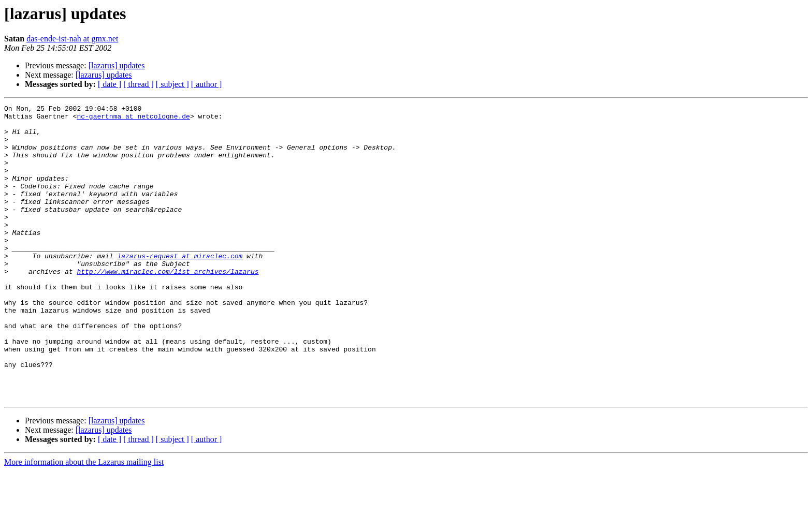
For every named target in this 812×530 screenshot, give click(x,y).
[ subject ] (172, 84)
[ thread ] (139, 84)
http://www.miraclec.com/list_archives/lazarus (168, 305)
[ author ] (207, 84)
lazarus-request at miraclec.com (180, 287)
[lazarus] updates (117, 65)
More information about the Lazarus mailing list (84, 521)
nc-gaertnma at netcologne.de (133, 119)
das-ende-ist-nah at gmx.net (72, 39)
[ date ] (110, 84)
